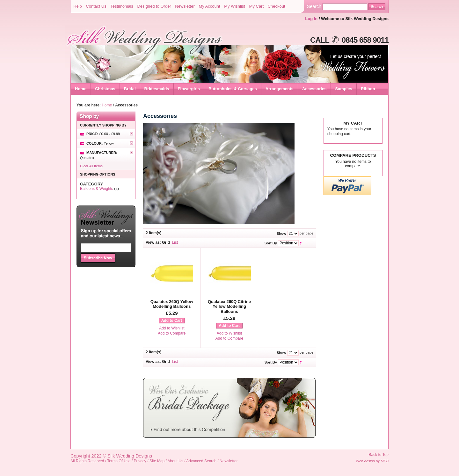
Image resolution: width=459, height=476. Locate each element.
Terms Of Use (119, 461)
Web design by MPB (372, 461)
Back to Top (379, 455)
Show (281, 234)
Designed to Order (154, 6)
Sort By (271, 243)
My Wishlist (235, 6)
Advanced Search (201, 461)
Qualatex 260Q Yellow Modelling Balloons (172, 304)
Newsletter (185, 6)
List (175, 242)
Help (78, 6)
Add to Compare (172, 333)
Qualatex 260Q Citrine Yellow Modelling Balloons (229, 307)
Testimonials (122, 6)
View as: (153, 242)
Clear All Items (91, 166)
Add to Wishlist (172, 328)
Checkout (277, 6)
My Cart (257, 6)
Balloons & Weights (97, 189)
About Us (175, 461)
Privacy (140, 461)
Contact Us (96, 6)
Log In (311, 19)
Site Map (157, 461)
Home (81, 89)
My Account (209, 6)
